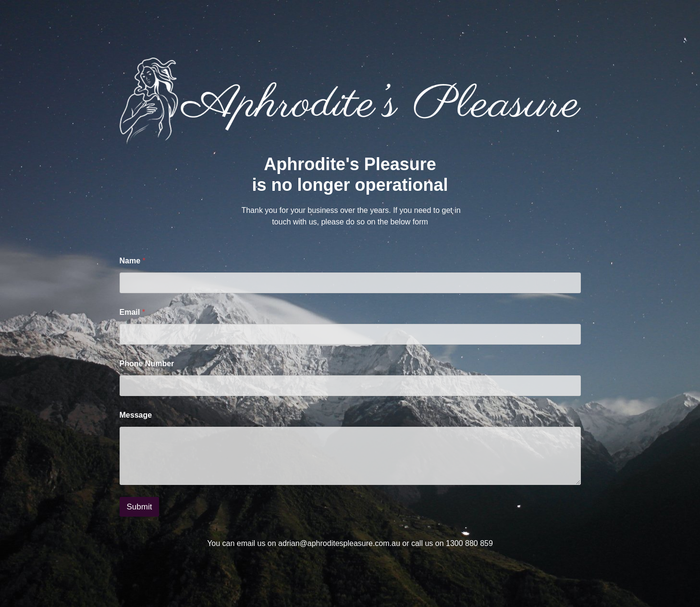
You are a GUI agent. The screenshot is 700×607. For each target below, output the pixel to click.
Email (132, 312)
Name (133, 261)
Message (136, 415)
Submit (140, 507)
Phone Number (147, 364)
